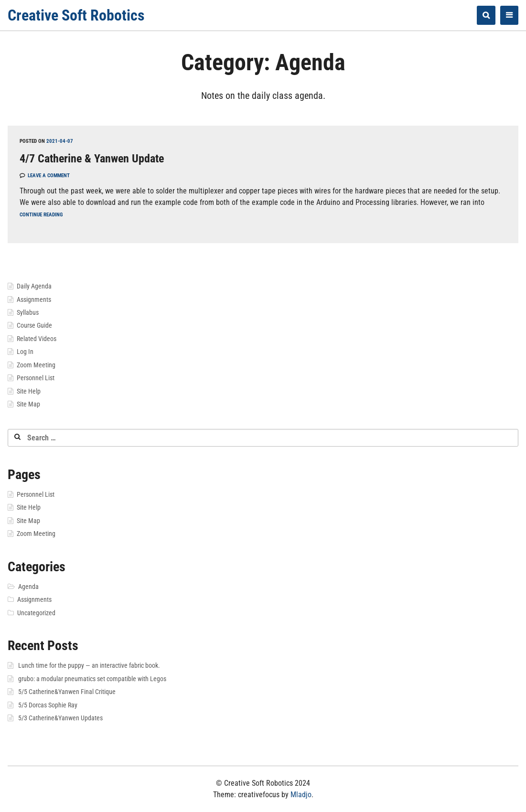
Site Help (29, 391)
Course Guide (34, 325)
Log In (25, 352)
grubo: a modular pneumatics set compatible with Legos (92, 679)
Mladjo (301, 795)
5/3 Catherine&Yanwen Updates (60, 718)
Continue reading (41, 215)
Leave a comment (49, 176)
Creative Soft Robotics (76, 15)
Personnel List (36, 378)
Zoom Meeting (36, 365)
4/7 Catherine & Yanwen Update (92, 159)
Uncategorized (36, 613)
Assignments (34, 299)
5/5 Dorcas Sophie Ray (48, 705)
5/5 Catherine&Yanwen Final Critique (67, 692)
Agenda (28, 587)
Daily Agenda (34, 286)
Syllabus (28, 312)
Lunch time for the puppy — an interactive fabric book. (89, 665)
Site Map (28, 404)
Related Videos (37, 339)
